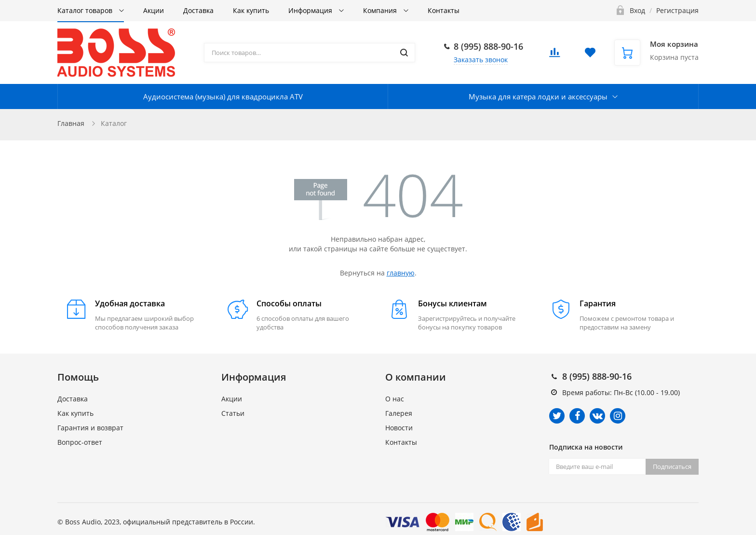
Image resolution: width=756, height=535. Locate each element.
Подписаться (672, 466)
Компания (381, 10)
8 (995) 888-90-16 (488, 46)
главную (401, 273)
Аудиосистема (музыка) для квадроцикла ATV (223, 96)
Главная (71, 123)
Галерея (399, 413)
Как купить (251, 10)
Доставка (198, 10)
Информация (311, 10)
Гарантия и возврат (90, 428)
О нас (395, 399)
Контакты (444, 10)
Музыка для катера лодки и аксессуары (538, 96)
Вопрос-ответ (80, 442)
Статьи (233, 413)
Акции (154, 10)
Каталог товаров (86, 10)
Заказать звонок (481, 60)
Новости (399, 428)
